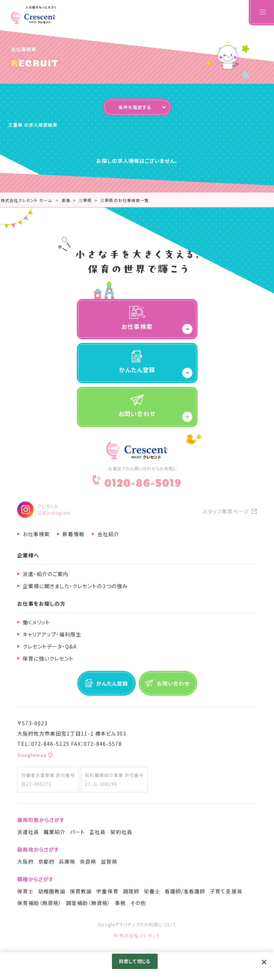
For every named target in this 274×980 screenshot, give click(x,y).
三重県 (85, 200)
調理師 (131, 893)
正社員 (97, 834)
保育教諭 (81, 893)
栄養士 (152, 893)
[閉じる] (264, 962)
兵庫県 (67, 864)
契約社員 (121, 834)
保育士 (25, 893)
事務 (120, 905)
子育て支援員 (226, 893)
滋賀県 (109, 864)
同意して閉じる (135, 961)
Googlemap (32, 757)
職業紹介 (55, 834)
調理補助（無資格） (88, 905)
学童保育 (107, 893)
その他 (138, 905)
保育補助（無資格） (39, 905)
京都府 (46, 864)
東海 (66, 200)
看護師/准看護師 (185, 893)
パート (77, 834)
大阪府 (25, 864)
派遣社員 (28, 834)
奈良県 (88, 864)
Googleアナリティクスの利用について (137, 926)
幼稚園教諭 (52, 893)
